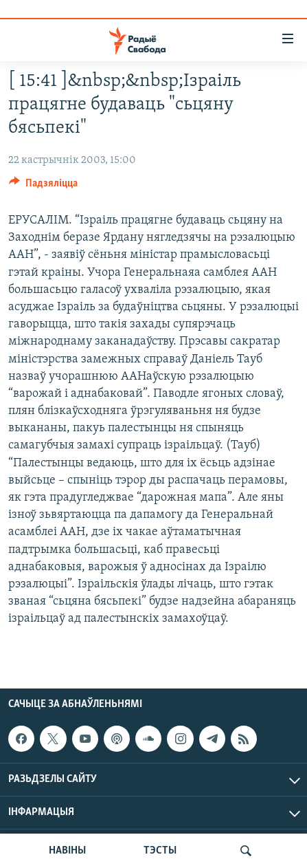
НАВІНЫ (67, 851)
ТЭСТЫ (160, 851)
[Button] (43, 186)
